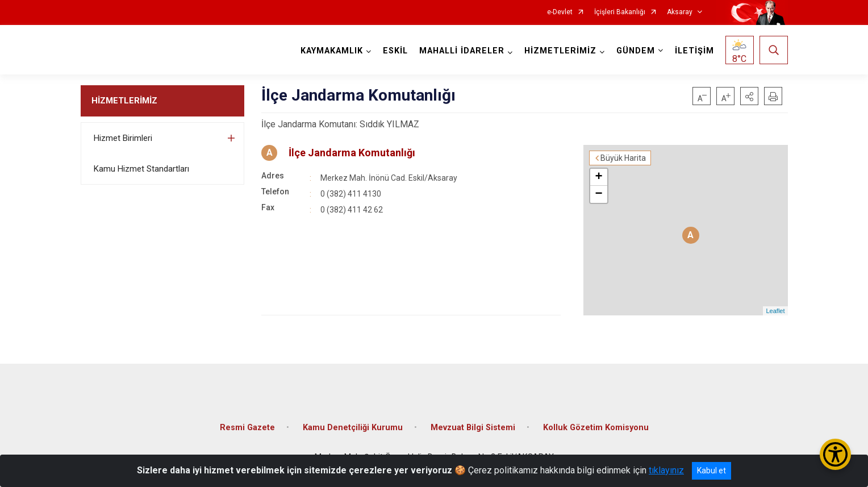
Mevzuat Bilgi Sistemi (473, 428)
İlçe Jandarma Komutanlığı (352, 153)
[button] (749, 96)
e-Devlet (560, 12)
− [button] (598, 194)
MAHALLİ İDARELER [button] (462, 51)
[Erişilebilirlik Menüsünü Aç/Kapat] (835, 454)
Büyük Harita (623, 158)
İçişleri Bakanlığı (620, 12)
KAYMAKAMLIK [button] (332, 51)
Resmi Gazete (247, 428)
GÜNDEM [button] (636, 51)
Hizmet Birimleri (123, 138)
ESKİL (395, 51)
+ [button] (598, 177)
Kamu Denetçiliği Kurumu (353, 428)
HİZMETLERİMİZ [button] (560, 51)
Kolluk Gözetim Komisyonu (596, 428)
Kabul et (711, 471)
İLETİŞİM (694, 51)
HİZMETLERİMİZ (124, 101)
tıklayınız (666, 470)
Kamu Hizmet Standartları (141, 169)
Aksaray (680, 12)
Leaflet (775, 311)
